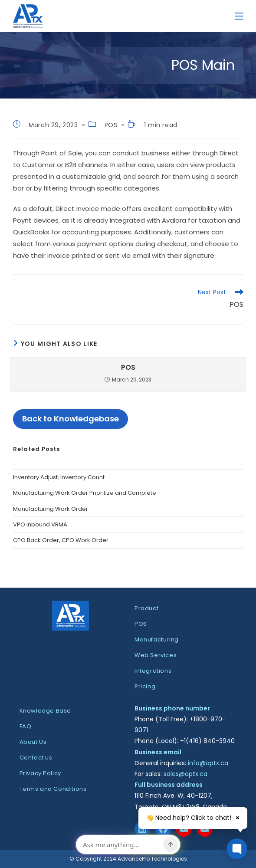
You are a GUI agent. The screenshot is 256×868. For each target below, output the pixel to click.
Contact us (36, 758)
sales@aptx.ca (185, 774)
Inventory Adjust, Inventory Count (59, 477)
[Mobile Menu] (239, 16)
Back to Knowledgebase (71, 419)
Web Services (156, 655)
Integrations (153, 671)
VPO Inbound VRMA (40, 524)
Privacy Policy (40, 773)
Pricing (145, 686)
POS (111, 125)
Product (146, 608)
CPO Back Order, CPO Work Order (61, 540)
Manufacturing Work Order (51, 509)
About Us (33, 742)
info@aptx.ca (208, 763)
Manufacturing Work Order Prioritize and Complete (85, 493)
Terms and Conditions (53, 789)
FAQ (26, 726)
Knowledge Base (45, 711)
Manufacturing (157, 639)
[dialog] (128, 845)
